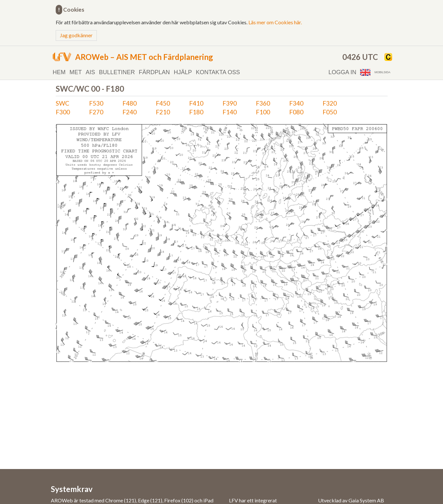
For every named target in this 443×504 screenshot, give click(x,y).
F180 (196, 112)
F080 (296, 112)
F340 (296, 103)
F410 (196, 103)
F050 (330, 112)
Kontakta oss (218, 72)
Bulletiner (117, 72)
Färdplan (154, 72)
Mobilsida (382, 72)
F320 (330, 103)
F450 (163, 103)
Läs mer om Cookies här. (275, 22)
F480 (130, 103)
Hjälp (183, 72)
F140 (230, 112)
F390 (230, 103)
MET (76, 72)
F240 (130, 112)
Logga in (342, 72)
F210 (163, 112)
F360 (263, 103)
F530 (96, 103)
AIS (91, 72)
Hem (59, 72)
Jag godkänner (76, 35)
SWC (62, 103)
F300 (63, 112)
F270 (96, 112)
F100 (263, 112)
